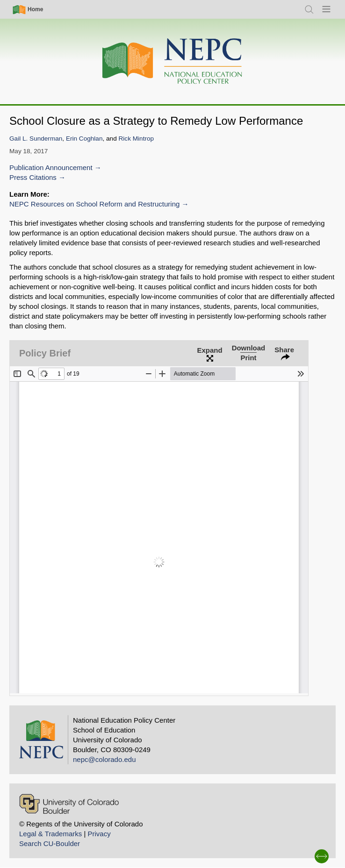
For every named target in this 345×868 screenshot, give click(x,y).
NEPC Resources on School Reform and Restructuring (94, 204)
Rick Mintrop (137, 139)
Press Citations (33, 177)
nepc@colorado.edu (104, 759)
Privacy (99, 834)
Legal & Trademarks (50, 834)
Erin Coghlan (84, 139)
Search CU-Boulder (50, 843)
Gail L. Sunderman (36, 139)
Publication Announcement (51, 167)
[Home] (172, 61)
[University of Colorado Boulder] (69, 804)
